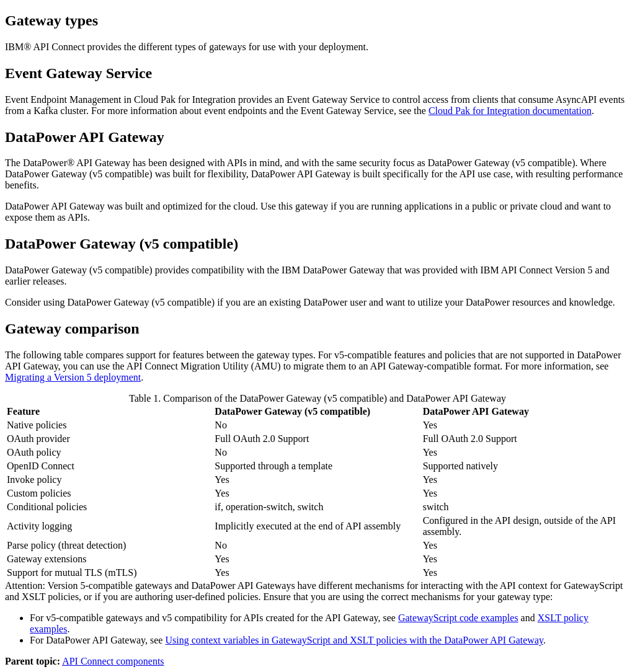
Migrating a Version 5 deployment (73, 377)
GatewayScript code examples (458, 618)
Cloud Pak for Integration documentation (510, 111)
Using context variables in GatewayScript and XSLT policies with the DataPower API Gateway (354, 640)
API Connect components (113, 661)
